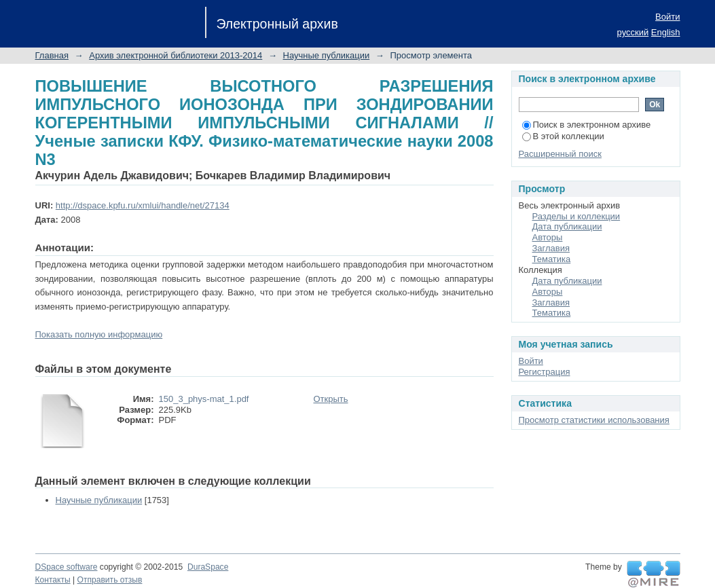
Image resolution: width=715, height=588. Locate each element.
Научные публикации (327, 55)
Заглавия (551, 248)
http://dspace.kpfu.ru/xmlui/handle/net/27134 (143, 205)
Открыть (331, 399)
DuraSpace (208, 567)
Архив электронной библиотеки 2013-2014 (176, 55)
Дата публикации (567, 226)
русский (633, 32)
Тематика (552, 259)
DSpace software (67, 567)
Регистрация (545, 372)
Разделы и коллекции (576, 216)
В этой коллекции (563, 136)
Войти (667, 17)
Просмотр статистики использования (594, 420)
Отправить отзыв (110, 580)
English (666, 32)
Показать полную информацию (99, 334)
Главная (52, 55)
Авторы (548, 237)
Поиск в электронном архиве (587, 125)
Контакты (53, 580)
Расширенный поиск (560, 154)
